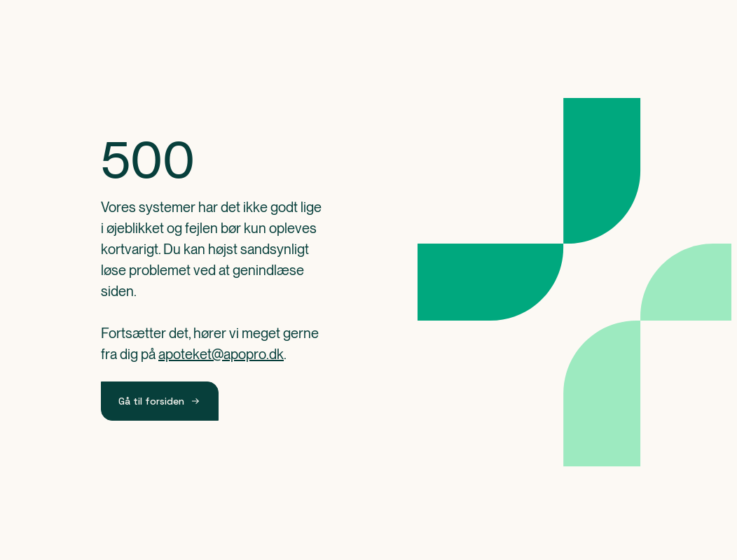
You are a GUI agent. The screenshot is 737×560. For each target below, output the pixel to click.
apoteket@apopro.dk (221, 354)
